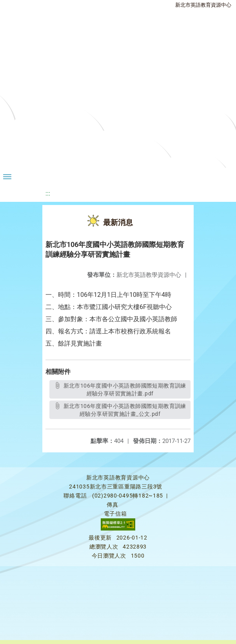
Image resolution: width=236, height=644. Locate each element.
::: (48, 193)
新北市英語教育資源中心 (203, 5)
